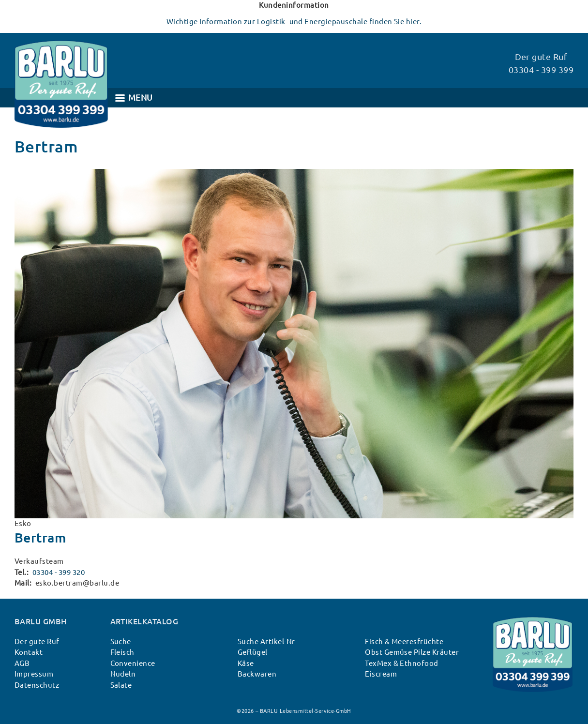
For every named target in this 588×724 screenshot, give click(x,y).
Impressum (34, 674)
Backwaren (257, 674)
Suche (121, 641)
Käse (246, 663)
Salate (121, 685)
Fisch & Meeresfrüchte (404, 641)
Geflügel (253, 652)
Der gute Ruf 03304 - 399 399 (541, 63)
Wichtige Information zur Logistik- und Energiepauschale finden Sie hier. (294, 22)
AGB (22, 663)
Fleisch (122, 652)
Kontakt (29, 652)
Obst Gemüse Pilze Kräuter (412, 652)
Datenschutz (37, 685)
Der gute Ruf (37, 641)
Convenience (133, 663)
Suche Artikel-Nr (266, 641)
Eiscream (381, 674)
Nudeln (123, 674)
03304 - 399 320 (59, 572)
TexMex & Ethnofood (402, 663)
